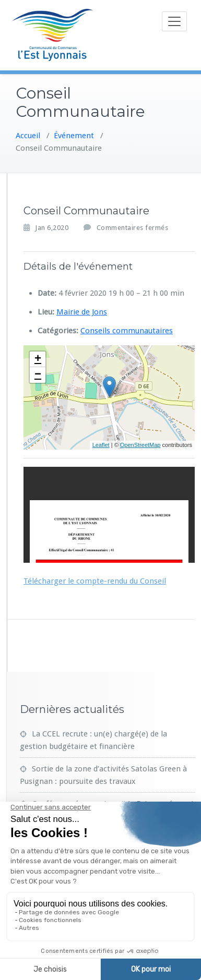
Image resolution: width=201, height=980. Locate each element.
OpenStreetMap (140, 443)
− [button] (38, 372)
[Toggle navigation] (174, 21)
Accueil (28, 133)
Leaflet (101, 443)
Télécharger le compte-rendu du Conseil (95, 578)
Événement (74, 133)
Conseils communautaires (127, 328)
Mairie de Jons (82, 309)
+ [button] (38, 357)
